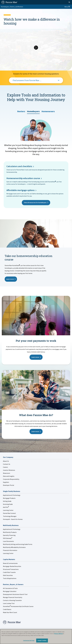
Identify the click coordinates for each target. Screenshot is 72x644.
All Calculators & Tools (10, 588)
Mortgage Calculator (10, 591)
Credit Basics (7, 609)
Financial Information (10, 550)
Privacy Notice (59, 634)
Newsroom (7, 473)
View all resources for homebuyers (35, 203)
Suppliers (6, 482)
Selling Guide (7, 501)
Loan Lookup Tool (9, 603)
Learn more (10, 279)
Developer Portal (9, 485)
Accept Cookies (42, 640)
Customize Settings (29, 640)
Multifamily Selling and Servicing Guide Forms (18, 544)
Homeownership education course (23, 178)
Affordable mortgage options (21, 190)
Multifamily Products (10, 532)
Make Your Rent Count (10, 612)
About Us (6, 461)
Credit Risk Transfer (9, 572)
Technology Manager (10, 516)
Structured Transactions (11, 569)
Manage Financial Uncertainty (13, 597)
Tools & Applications (10, 578)
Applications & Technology (12, 495)
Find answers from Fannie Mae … (27, 80)
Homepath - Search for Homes (13, 519)
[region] (36, 637)
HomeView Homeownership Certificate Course (18, 606)
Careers (5, 467)
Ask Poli (6, 507)
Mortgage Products (9, 498)
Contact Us (7, 464)
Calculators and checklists (19, 166)
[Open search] (69, 2)
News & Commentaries (10, 563)
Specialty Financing (9, 535)
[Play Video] (36, 48)
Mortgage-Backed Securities (12, 566)
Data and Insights (9, 476)
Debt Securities (8, 575)
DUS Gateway (8, 538)
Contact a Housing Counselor (12, 600)
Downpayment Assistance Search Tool (15, 594)
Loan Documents (8, 541)
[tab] (21, 111)
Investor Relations (9, 470)
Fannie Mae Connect (9, 513)
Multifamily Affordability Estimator (14, 547)
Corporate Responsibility (11, 479)
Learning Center (8, 510)
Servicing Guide (8, 504)
